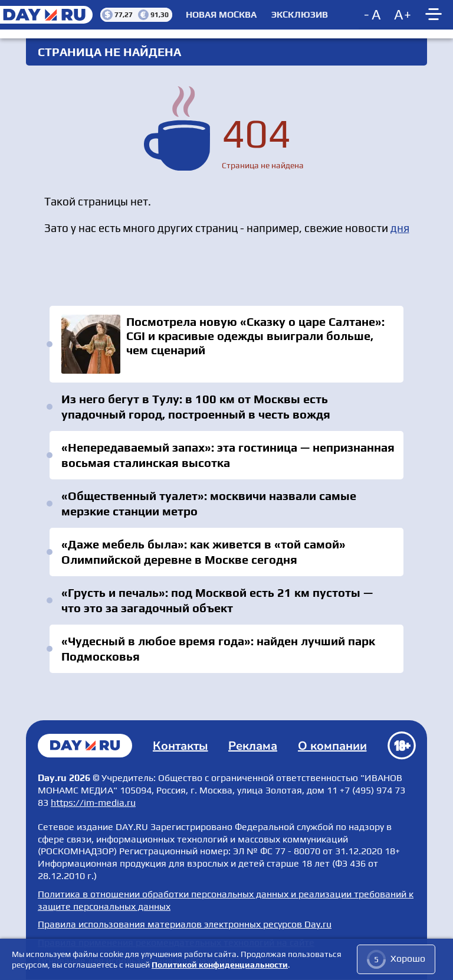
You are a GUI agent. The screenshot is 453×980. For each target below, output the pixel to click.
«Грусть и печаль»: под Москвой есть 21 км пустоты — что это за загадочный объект (217, 600)
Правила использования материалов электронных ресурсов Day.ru (185, 924)
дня (400, 228)
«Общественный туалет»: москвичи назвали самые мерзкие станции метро (209, 503)
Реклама (253, 746)
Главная (85, 746)
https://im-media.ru (93, 803)
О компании (332, 746)
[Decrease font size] (373, 15)
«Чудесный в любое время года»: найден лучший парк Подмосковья (218, 649)
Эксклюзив (300, 15)
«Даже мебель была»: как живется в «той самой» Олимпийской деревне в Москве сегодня (203, 552)
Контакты (180, 746)
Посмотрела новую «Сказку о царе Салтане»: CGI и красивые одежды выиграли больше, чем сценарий (226, 344)
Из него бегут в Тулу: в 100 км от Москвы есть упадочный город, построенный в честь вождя (196, 406)
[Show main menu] (435, 15)
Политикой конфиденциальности (220, 965)
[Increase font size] (403, 15)
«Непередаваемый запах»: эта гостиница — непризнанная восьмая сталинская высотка (228, 455)
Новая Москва (221, 15)
